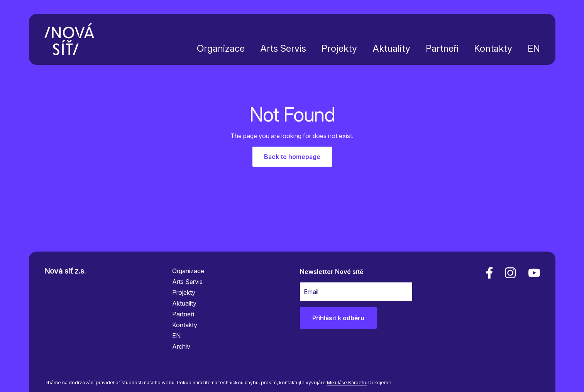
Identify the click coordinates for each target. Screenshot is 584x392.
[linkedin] (510, 273)
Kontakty (493, 48)
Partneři (442, 48)
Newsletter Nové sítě (332, 272)
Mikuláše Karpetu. (347, 383)
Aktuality (391, 48)
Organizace (221, 48)
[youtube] (533, 273)
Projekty (339, 48)
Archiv (181, 346)
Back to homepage (292, 157)
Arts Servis (283, 48)
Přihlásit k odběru (338, 318)
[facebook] (489, 273)
